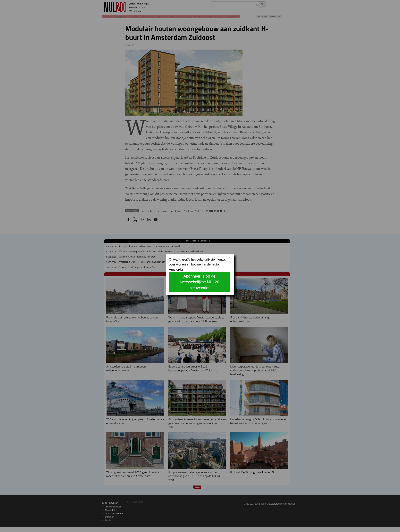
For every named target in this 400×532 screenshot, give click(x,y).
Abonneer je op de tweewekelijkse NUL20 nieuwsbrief (199, 282)
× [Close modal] (230, 258)
